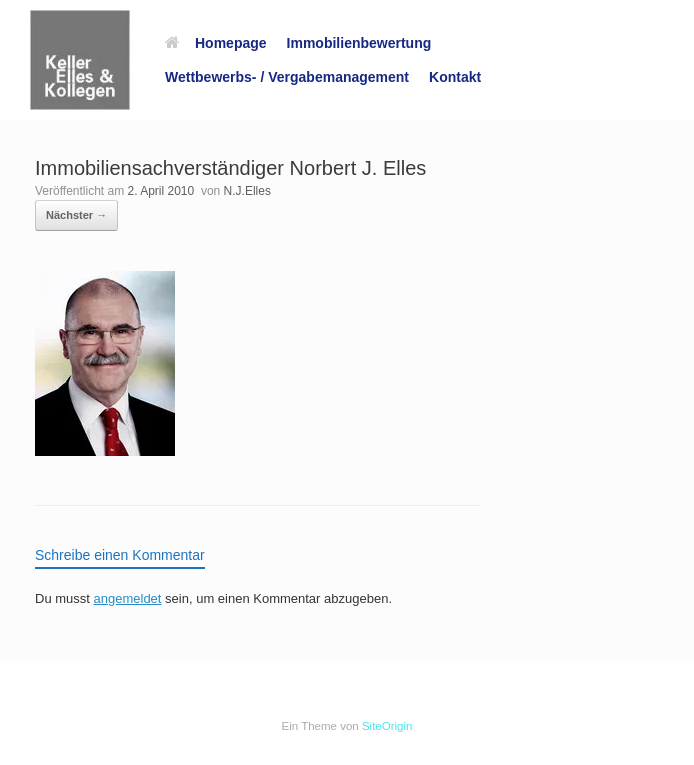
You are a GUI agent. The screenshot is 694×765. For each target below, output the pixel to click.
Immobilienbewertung (359, 43)
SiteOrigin (387, 726)
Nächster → (76, 215)
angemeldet (128, 598)
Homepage (216, 43)
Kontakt (455, 77)
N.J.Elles (247, 191)
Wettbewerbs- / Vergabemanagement (287, 77)
